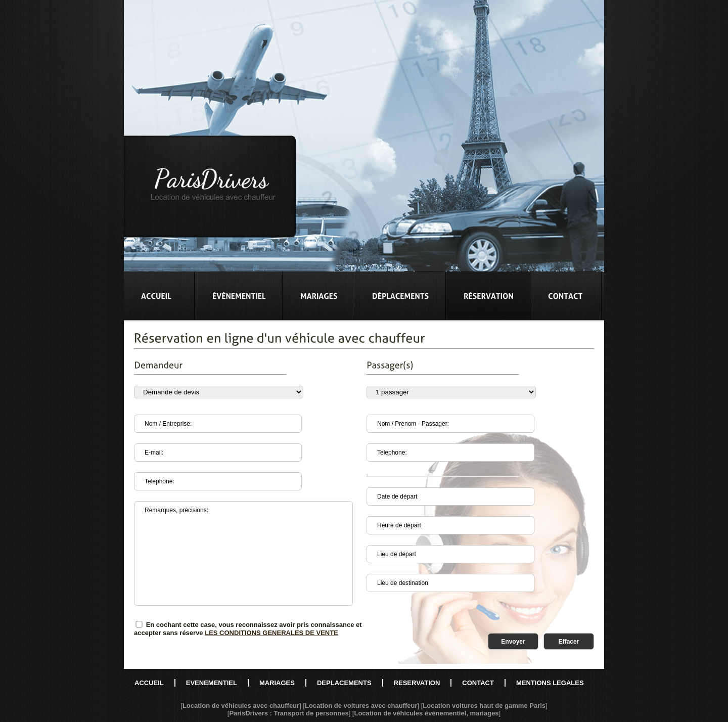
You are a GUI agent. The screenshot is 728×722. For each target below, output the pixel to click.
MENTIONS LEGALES (550, 683)
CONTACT (478, 683)
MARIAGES (277, 683)
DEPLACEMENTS (344, 683)
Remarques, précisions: (243, 553)
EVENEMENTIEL (212, 683)
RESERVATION (417, 683)
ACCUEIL (149, 683)
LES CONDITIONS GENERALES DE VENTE (271, 633)
